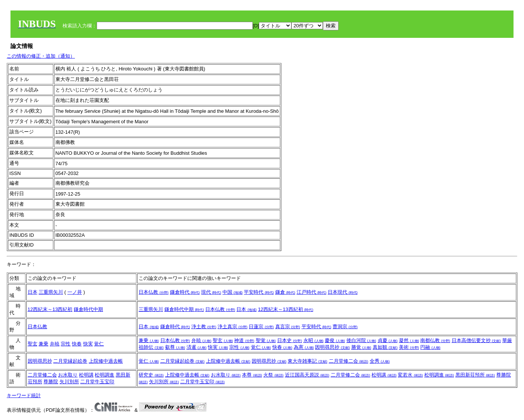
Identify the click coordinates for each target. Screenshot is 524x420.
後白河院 (361, 340)
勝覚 (361, 347)
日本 (33, 292)
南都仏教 (435, 340)
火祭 (273, 375)
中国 (233, 292)
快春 (77, 344)
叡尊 (175, 347)
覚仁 (99, 344)
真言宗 (288, 327)
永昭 (314, 340)
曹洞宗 (345, 327)
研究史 (151, 375)
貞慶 (388, 340)
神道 (244, 340)
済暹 (197, 347)
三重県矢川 (51, 292)
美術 (409, 347)
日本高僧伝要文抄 (476, 340)
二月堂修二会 (349, 361)
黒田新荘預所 (475, 375)
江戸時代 (312, 292)
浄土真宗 (233, 327)
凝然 (409, 340)
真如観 (385, 347)
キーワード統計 (24, 395)
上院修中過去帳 (106, 361)
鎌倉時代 (185, 292)
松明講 (86, 375)
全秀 (380, 361)
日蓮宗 (261, 327)
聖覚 (266, 340)
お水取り (68, 375)
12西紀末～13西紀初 (50, 309)
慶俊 (335, 340)
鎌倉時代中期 (88, 309)
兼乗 (43, 344)
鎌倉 (285, 292)
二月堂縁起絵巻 (70, 361)
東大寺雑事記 (308, 361)
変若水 (410, 375)
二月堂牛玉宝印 (97, 382)
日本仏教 (154, 292)
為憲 (304, 347)
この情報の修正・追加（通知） (41, 56)
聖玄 (33, 344)
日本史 (290, 340)
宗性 (66, 344)
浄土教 (204, 327)
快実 (88, 344)
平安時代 (259, 292)
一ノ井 (75, 292)
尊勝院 (51, 382)
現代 (211, 292)
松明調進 (105, 375)
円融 (430, 347)
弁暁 (55, 344)
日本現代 (343, 292)
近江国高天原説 (307, 375)
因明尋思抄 (332, 347)
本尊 (252, 375)
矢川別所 (69, 382)
